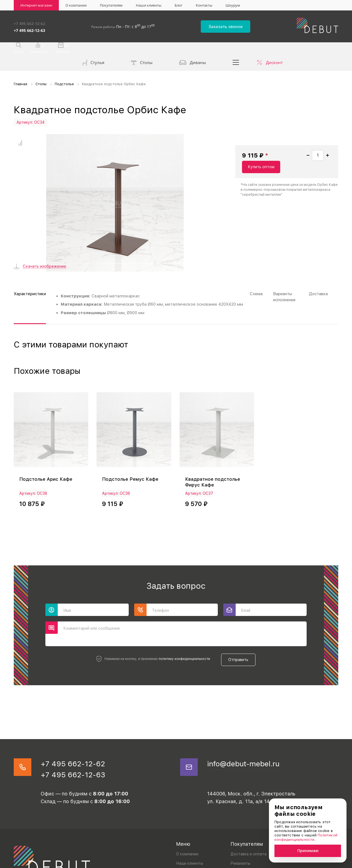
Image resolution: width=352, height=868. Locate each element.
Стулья (94, 50)
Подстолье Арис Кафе (47, 433)
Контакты (204, 5)
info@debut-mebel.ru (249, 717)
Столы (142, 49)
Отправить (241, 612)
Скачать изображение (45, 222)
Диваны (193, 49)
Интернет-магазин (36, 5)
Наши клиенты (149, 5)
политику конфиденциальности (182, 612)
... (236, 49)
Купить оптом (312, 162)
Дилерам (239, 828)
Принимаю (308, 851)
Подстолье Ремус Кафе (131, 433)
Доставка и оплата (248, 809)
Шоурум (233, 5)
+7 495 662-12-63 (29, 28)
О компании (76, 5)
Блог (179, 5)
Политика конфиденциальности (40, 862)
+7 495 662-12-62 (29, 23)
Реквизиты (240, 819)
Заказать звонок (237, 25)
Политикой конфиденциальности (306, 837)
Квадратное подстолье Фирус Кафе (214, 436)
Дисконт (274, 49)
